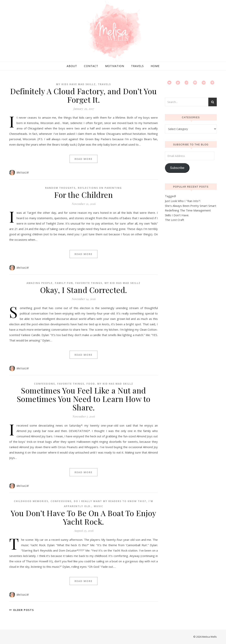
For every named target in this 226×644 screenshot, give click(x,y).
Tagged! (170, 196)
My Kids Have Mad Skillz (76, 84)
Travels (137, 66)
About (72, 66)
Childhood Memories (31, 501)
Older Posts (22, 610)
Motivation (115, 66)
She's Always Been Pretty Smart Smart (191, 206)
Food (91, 384)
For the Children (84, 195)
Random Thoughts (60, 188)
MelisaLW (23, 172)
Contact (91, 66)
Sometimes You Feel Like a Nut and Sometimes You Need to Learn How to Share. (84, 399)
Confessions (44, 384)
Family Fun (64, 283)
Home (155, 66)
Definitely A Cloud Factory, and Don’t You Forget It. (84, 95)
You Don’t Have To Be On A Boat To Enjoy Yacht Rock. (84, 517)
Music (98, 506)
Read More (84, 159)
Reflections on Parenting (100, 188)
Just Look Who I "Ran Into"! (183, 201)
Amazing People (40, 283)
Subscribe (177, 168)
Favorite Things (89, 283)
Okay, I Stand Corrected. (84, 290)
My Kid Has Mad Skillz (123, 283)
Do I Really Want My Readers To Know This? (110, 501)
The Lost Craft (174, 220)
